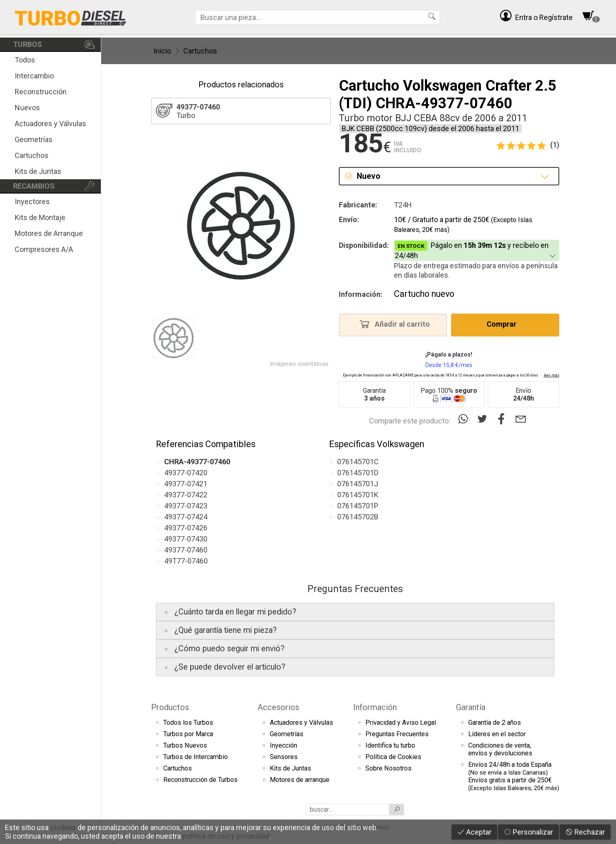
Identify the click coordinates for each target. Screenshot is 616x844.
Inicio (162, 51)
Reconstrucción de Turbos (200, 780)
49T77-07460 (186, 561)
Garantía (471, 707)
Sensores (284, 757)
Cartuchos (32, 155)
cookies (63, 827)
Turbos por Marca (188, 734)
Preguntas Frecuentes (397, 734)
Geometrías (34, 139)
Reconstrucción (41, 92)
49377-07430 (186, 539)
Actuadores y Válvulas (50, 124)
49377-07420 (186, 473)
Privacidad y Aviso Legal (401, 723)
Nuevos (27, 108)
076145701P (358, 506)
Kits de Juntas (38, 171)
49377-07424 (186, 517)
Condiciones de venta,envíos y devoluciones (500, 749)
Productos (170, 707)
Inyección (284, 745)
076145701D (358, 473)
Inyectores (32, 202)
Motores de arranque (300, 780)
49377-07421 (186, 484)
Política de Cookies (393, 757)
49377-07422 (186, 495)
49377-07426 (186, 528)
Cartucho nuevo (424, 294)
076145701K (358, 495)
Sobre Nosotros (388, 768)
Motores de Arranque (49, 233)
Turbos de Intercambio (196, 757)
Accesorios (278, 707)
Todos (25, 60)
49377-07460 (186, 550)
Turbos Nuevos (185, 745)
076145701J (358, 484)
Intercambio (34, 76)
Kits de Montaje (40, 217)
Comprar (504, 324)
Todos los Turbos (188, 723)
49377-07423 (186, 506)
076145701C (358, 462)
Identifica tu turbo (390, 745)
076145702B (358, 517)
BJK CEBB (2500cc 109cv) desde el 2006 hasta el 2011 (430, 128)
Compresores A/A (44, 249)
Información (375, 707)
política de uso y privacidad (226, 836)
